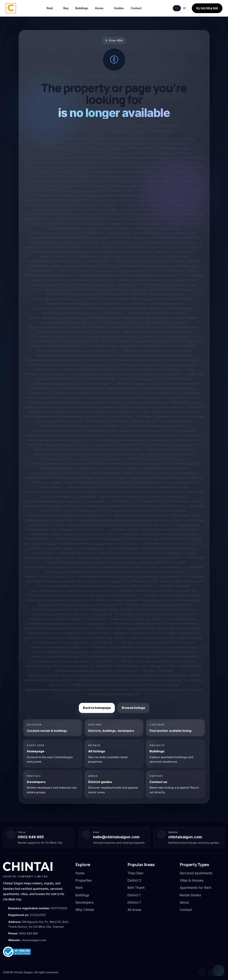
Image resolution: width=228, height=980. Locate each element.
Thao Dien (135, 873)
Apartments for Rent (195, 888)
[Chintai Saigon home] (11, 8)
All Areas (134, 910)
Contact (136, 8)
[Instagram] (212, 972)
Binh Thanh (136, 888)
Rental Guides (190, 895)
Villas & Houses (192, 880)
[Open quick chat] (218, 970)
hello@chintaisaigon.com (116, 837)
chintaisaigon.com (185, 837)
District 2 (134, 880)
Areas (101, 8)
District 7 (134, 903)
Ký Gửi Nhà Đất (207, 8)
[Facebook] (202, 972)
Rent (52, 8)
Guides (119, 8)
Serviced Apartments (196, 873)
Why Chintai (85, 910)
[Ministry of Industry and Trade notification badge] (36, 952)
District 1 (134, 895)
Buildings (82, 8)
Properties (84, 880)
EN (177, 8)
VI (184, 8)
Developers (85, 903)
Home (80, 873)
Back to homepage (97, 708)
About (184, 903)
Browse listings (133, 708)
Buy (66, 8)
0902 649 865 (31, 837)
